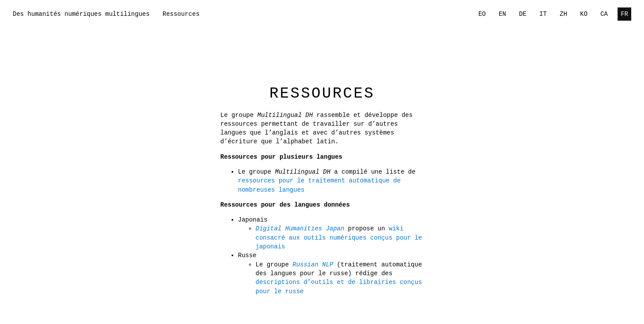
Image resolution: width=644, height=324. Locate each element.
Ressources (181, 14)
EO (482, 14)
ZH (564, 14)
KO (584, 14)
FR (624, 14)
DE (523, 14)
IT (543, 14)
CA (604, 14)
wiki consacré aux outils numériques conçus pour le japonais (339, 237)
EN (502, 14)
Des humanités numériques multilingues (81, 14)
